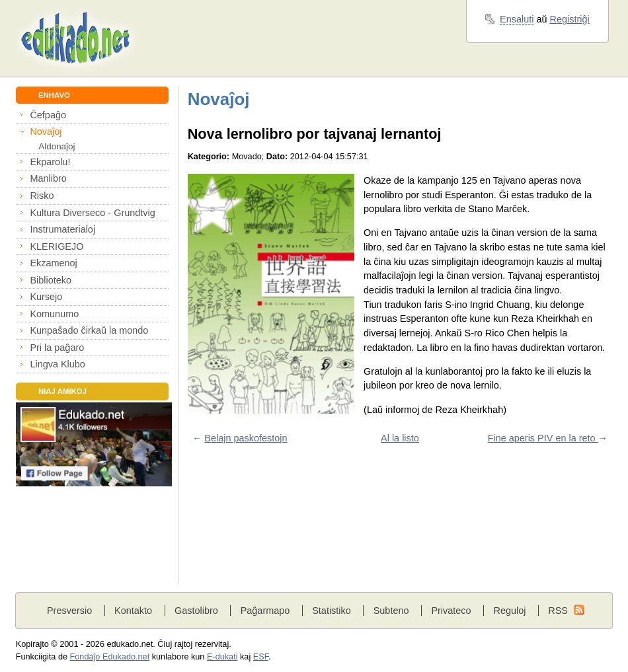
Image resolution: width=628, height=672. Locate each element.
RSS (558, 611)
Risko (42, 196)
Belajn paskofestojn (246, 438)
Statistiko (332, 611)
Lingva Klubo (57, 364)
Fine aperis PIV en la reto (543, 438)
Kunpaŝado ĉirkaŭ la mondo (89, 330)
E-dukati (222, 657)
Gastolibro (196, 611)
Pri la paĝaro (57, 348)
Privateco (451, 611)
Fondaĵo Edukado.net (110, 657)
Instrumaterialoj (62, 229)
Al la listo (400, 438)
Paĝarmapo (265, 611)
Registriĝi (570, 19)
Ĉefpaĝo (48, 115)
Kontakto (133, 611)
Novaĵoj (46, 131)
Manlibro (48, 178)
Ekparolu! (50, 162)
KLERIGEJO (57, 246)
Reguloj (509, 611)
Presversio (69, 611)
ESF (261, 657)
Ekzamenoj (53, 263)
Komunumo (54, 314)
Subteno (391, 611)
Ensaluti (517, 19)
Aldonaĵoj (57, 146)
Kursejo (46, 297)
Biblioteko (51, 280)
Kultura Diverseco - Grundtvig (92, 213)
